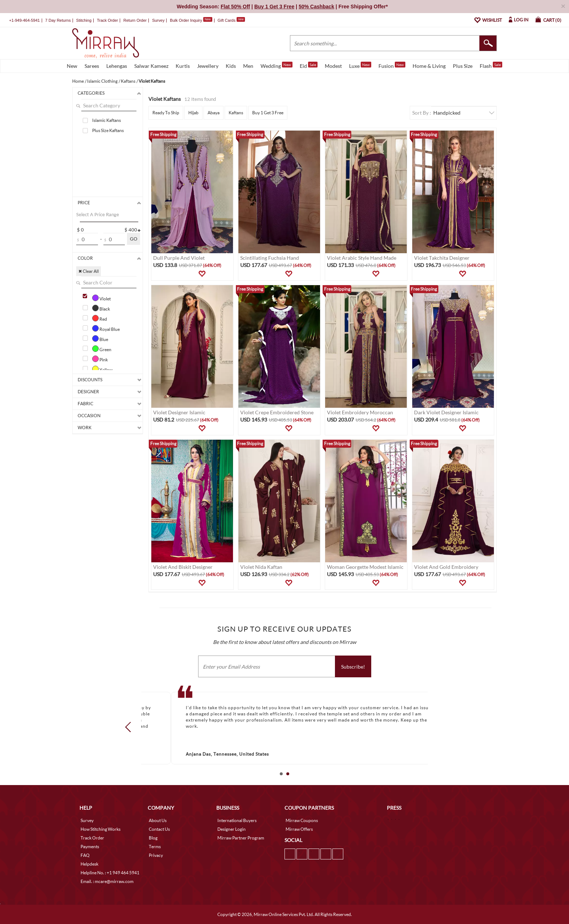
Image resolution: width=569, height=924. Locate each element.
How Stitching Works (101, 829)
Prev (130, 727)
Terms (155, 847)
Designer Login (232, 829)
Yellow (102, 369)
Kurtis (183, 66)
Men (248, 66)
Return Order (135, 20)
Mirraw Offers (299, 829)
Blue (100, 338)
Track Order (107, 20)
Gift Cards (231, 20)
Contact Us (159, 829)
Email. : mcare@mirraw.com (107, 881)
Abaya (214, 113)
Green (102, 349)
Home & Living (429, 66)
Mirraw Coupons (302, 820)
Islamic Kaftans (107, 120)
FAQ (85, 855)
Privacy (156, 855)
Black (101, 308)
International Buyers (237, 820)
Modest (333, 66)
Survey (158, 20)
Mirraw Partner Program (241, 838)
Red (100, 318)
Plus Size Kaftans (108, 130)
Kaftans (236, 113)
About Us (158, 820)
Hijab (193, 113)
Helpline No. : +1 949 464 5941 (110, 873)
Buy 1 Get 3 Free (268, 113)
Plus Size (463, 66)
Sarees (92, 66)
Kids (231, 66)
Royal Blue (106, 328)
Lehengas (117, 66)
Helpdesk (89, 864)
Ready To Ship (166, 113)
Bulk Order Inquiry (186, 20)
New (72, 66)
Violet (101, 298)
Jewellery (208, 66)
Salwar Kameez (151, 66)
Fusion (392, 65)
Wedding (277, 65)
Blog (153, 838)
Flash (491, 65)
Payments (90, 847)
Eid (309, 65)
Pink (100, 359)
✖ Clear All (89, 271)
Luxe (360, 65)
